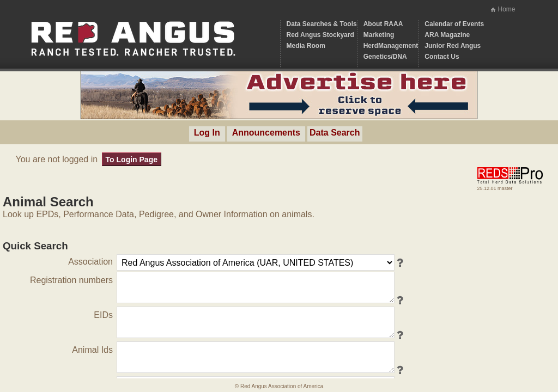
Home (506, 9)
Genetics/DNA (385, 57)
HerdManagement (391, 46)
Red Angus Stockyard (320, 35)
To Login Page (132, 160)
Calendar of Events (454, 24)
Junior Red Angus (453, 46)
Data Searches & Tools (322, 24)
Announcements (266, 133)
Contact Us (442, 57)
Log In (207, 133)
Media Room (306, 46)
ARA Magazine (447, 35)
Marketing (379, 35)
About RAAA (383, 24)
